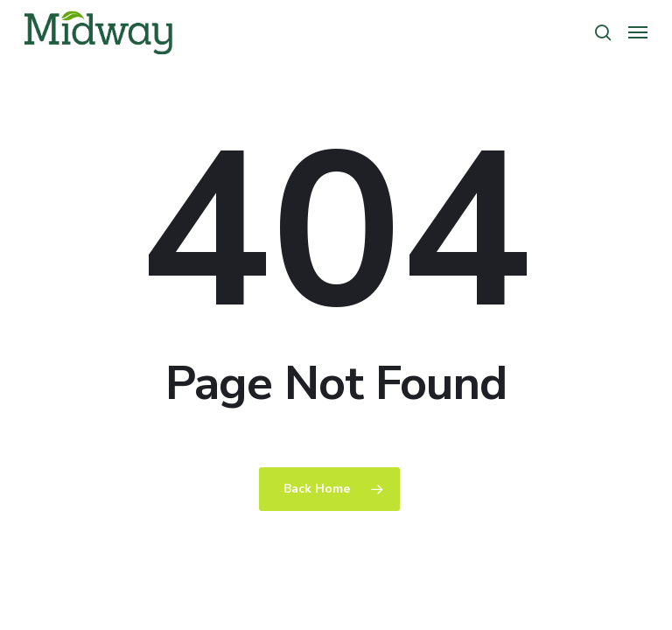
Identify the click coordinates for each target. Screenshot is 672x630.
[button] (638, 32)
